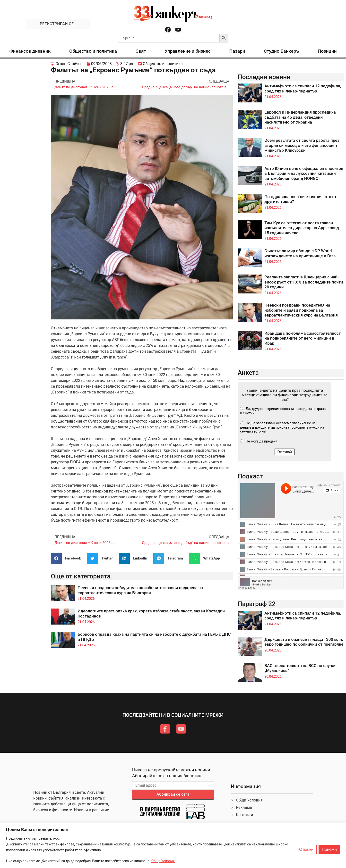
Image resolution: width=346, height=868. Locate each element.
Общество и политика (93, 51)
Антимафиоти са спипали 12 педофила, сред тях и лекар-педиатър (303, 88)
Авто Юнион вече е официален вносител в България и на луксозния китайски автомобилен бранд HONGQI (304, 173)
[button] (68, 558)
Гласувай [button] (285, 452)
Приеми (329, 850)
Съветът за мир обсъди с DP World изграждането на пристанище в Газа (300, 253)
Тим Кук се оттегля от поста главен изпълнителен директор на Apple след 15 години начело (302, 228)
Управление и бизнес (188, 51)
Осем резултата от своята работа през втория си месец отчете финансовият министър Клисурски (302, 145)
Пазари (237, 51)
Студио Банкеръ (281, 51)
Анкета (248, 373)
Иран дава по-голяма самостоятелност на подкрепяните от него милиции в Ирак (303, 338)
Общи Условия (163, 861)
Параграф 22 (257, 604)
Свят (141, 51)
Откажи (306, 850)
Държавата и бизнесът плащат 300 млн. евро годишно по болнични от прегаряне (304, 642)
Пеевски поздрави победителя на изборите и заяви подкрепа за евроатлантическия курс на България (140, 590)
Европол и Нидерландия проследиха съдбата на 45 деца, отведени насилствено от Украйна (300, 117)
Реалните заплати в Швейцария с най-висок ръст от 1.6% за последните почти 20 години (304, 282)
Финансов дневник (30, 51)
